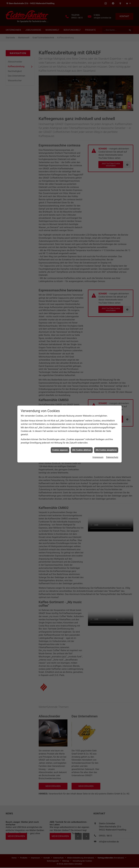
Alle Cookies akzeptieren (106, 450)
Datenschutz (112, 457)
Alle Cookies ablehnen (82, 450)
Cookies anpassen (60, 450)
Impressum (98, 457)
